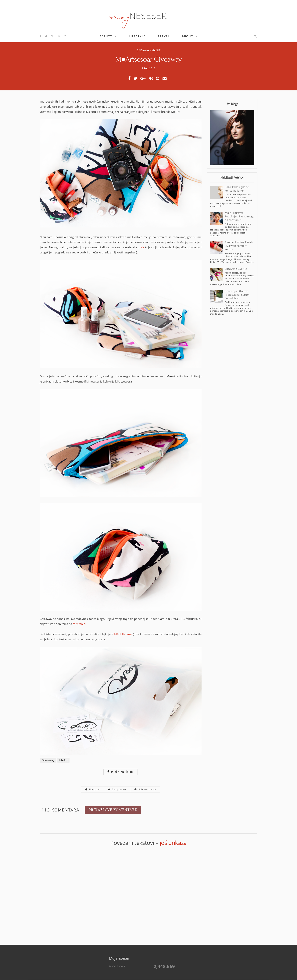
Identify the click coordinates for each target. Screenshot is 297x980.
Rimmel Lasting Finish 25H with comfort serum (239, 246)
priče (141, 247)
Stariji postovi (117, 789)
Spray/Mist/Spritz (236, 269)
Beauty (106, 36)
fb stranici (79, 624)
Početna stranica (145, 789)
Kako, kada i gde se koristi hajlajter (237, 189)
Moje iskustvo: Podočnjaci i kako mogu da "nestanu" (240, 216)
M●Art (156, 50)
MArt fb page (123, 634)
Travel (164, 36)
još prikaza (173, 843)
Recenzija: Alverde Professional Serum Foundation (237, 295)
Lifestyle (137, 36)
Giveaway (143, 50)
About (187, 36)
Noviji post (93, 789)
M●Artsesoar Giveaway (148, 59)
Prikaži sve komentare (113, 810)
